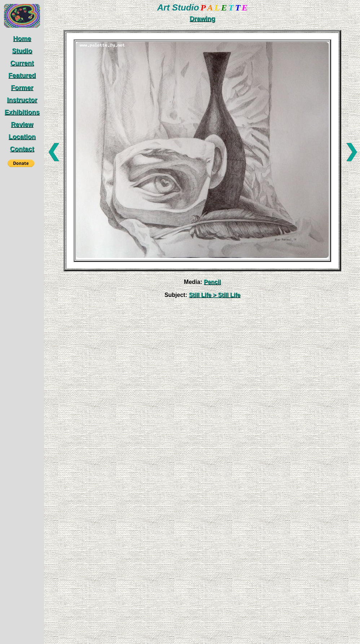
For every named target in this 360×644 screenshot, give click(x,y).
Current (22, 63)
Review (22, 124)
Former (22, 88)
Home (22, 39)
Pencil (212, 282)
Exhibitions (22, 112)
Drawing (202, 19)
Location (22, 137)
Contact (22, 149)
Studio (22, 51)
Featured (22, 75)
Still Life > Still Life (214, 295)
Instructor (22, 100)
